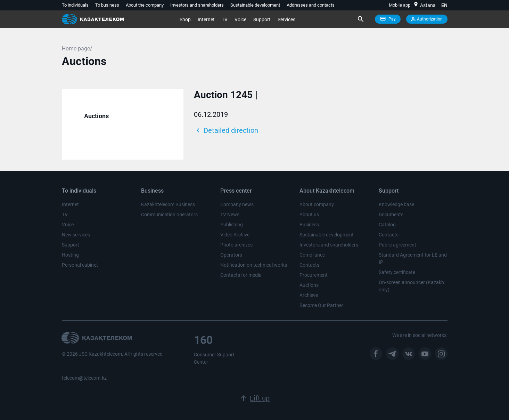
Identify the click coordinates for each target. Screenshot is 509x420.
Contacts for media (241, 275)
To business (107, 5)
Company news (237, 204)
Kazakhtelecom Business (168, 204)
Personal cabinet (80, 265)
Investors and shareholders (197, 5)
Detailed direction (226, 130)
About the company (145, 5)
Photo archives (236, 245)
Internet (206, 19)
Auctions (96, 116)
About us (309, 215)
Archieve (309, 295)
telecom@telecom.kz (84, 378)
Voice (240, 19)
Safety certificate (397, 272)
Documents (391, 215)
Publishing (232, 225)
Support (262, 19)
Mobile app (400, 5)
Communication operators (169, 215)
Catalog (387, 225)
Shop (185, 19)
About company (317, 204)
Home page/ (77, 49)
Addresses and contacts (311, 5)
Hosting (70, 255)
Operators (231, 255)
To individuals (75, 5)
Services (286, 19)
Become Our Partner (321, 305)
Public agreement (397, 245)
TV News (230, 215)
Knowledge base (396, 204)
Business (309, 225)
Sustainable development (255, 5)
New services (76, 235)
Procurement (314, 275)
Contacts (309, 265)
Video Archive (235, 235)
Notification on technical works (254, 265)
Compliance (312, 255)
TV (225, 19)
